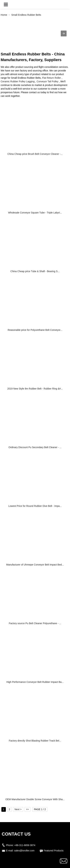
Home (4, 15)
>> (27, 809)
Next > (18, 809)
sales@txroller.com (24, 851)
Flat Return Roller (51, 78)
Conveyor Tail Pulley (47, 81)
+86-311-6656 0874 (25, 845)
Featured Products (54, 851)
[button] (6, 4)
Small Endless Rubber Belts (26, 15)
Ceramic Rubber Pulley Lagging (18, 81)
